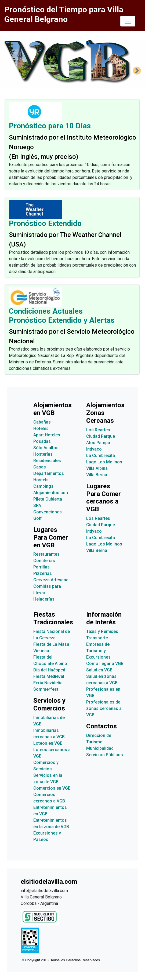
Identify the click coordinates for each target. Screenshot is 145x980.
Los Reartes (98, 430)
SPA (37, 506)
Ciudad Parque (101, 436)
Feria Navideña (48, 683)
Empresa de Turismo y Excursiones (98, 651)
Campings (43, 486)
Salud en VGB (99, 670)
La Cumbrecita (101, 456)
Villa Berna (97, 475)
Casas (40, 467)
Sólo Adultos (46, 448)
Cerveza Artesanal (51, 580)
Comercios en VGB (52, 788)
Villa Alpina (97, 468)
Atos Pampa (98, 443)
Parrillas (41, 567)
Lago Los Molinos (104, 462)
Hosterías (43, 454)
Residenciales (47, 461)
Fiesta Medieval (49, 676)
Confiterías (44, 561)
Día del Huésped (49, 670)
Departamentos (49, 473)
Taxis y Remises (102, 631)
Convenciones (48, 512)
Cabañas (42, 422)
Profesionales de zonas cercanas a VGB (104, 708)
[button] (137, 71)
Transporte (97, 638)
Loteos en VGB (48, 743)
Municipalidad (100, 748)
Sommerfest (46, 689)
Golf (38, 518)
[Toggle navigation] (128, 21)
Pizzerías (43, 573)
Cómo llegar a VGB (105, 664)
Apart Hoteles (47, 435)
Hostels (41, 480)
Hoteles (41, 428)
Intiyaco (94, 449)
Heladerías (44, 599)
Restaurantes (46, 554)
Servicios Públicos (105, 755)
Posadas (42, 441)
